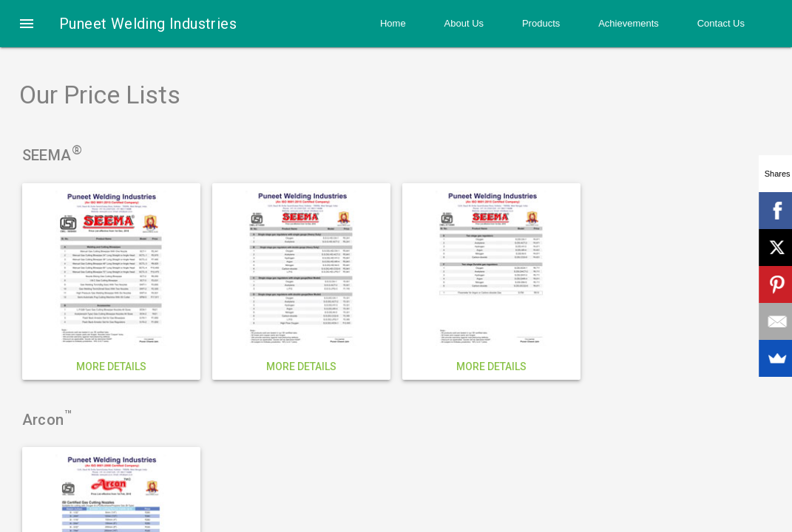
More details (111, 366)
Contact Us (721, 23)
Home (393, 23)
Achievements (629, 23)
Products (541, 23)
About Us (464, 23)
